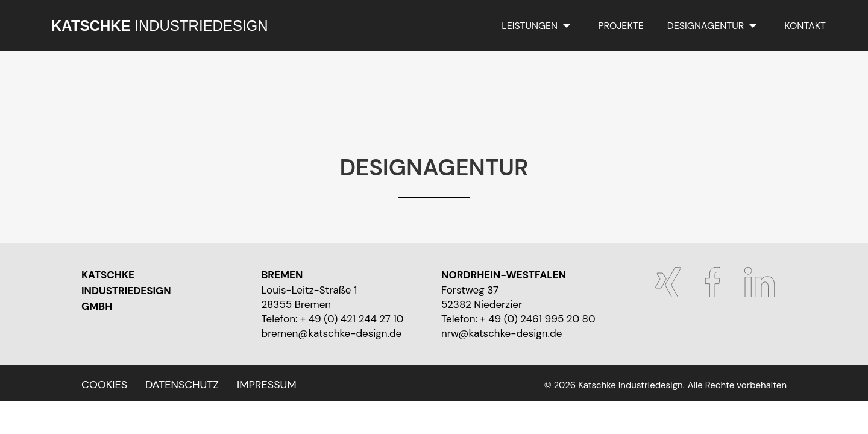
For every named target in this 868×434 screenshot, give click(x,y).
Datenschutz (182, 385)
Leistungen (530, 26)
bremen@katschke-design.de (332, 333)
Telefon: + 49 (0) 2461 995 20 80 (518, 319)
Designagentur (706, 26)
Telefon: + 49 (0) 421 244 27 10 (333, 319)
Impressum (266, 385)
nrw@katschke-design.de (502, 333)
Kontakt (805, 26)
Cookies (104, 385)
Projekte (621, 26)
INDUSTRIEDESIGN (160, 26)
